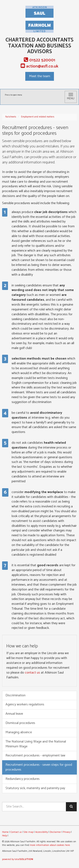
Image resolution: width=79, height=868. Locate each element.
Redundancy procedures (23, 779)
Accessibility (42, 832)
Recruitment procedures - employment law (35, 755)
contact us (32, 673)
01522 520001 (39, 60)
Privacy (67, 832)
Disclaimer (55, 832)
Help (5, 836)
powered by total (18, 859)
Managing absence (19, 732)
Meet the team (40, 76)
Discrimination (15, 695)
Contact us (16, 832)
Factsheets (11, 117)
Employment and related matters (38, 117)
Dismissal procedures (20, 723)
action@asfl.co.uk (39, 66)
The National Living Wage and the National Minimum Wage (36, 744)
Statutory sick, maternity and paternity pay (35, 788)
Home (5, 832)
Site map (29, 832)
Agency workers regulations (25, 704)
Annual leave (14, 714)
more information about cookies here (50, 845)
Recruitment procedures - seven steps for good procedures (39, 767)
